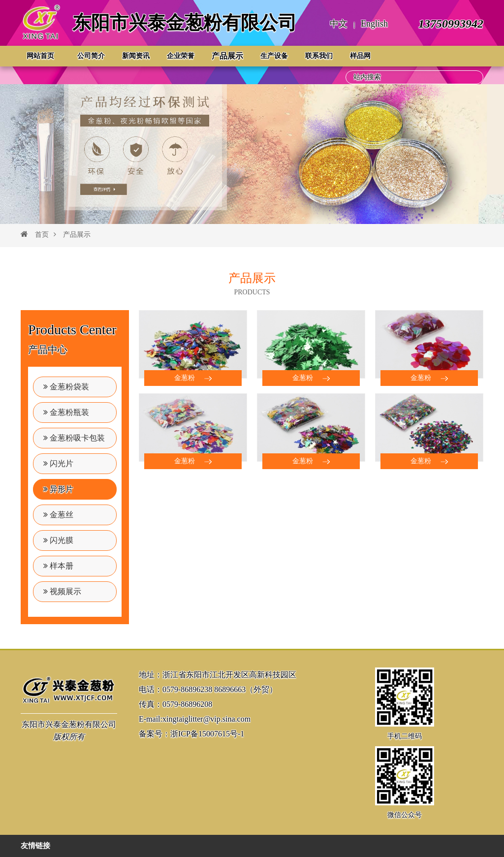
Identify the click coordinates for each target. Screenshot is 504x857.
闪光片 (58, 463)
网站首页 (40, 56)
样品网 (360, 56)
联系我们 (319, 56)
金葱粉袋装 (66, 387)
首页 (42, 235)
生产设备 (274, 56)
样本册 (58, 566)
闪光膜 (58, 540)
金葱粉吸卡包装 (74, 438)
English (374, 24)
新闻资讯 (136, 56)
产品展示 (227, 56)
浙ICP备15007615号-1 (207, 734)
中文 (339, 24)
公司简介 (91, 56)
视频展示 (62, 591)
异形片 (58, 489)
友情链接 (35, 846)
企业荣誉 (181, 56)
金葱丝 (58, 515)
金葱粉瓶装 (66, 412)
